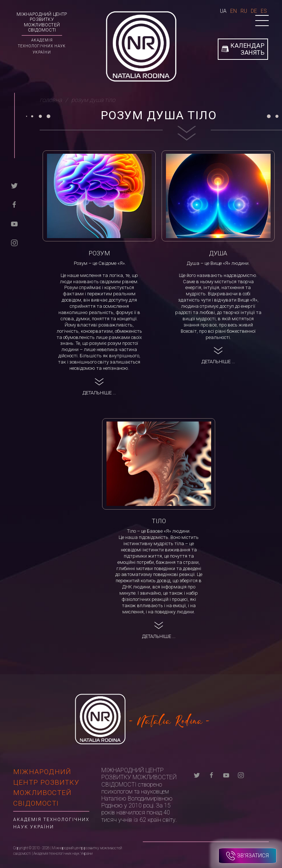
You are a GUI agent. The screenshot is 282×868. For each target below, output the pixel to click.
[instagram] (14, 242)
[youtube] (14, 223)
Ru (244, 11)
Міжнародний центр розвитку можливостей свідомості (42, 22)
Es (264, 11)
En (234, 11)
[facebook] (14, 204)
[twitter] (14, 185)
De (254, 11)
